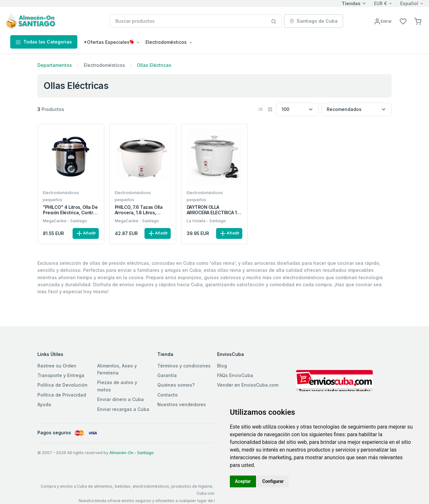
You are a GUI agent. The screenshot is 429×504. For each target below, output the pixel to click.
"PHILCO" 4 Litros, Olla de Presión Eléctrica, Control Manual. (70, 210)
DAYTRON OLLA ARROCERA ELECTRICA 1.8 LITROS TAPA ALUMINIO (214, 210)
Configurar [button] (273, 481)
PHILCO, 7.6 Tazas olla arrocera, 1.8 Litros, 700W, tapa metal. (139, 210)
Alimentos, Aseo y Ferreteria (117, 369)
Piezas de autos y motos (117, 386)
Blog (222, 366)
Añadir (86, 233)
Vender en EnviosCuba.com (248, 385)
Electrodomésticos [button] (166, 42)
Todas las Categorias (44, 42)
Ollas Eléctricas (154, 65)
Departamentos (55, 65)
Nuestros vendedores (182, 404)
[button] (418, 21)
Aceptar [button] (243, 481)
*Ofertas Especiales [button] (109, 42)
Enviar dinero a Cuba (121, 399)
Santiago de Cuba (314, 21)
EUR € (381, 3)
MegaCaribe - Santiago (65, 221)
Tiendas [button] (351, 3)
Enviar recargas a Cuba (123, 409)
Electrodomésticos (104, 65)
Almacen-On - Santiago (132, 453)
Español (409, 3)
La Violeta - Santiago (206, 221)
